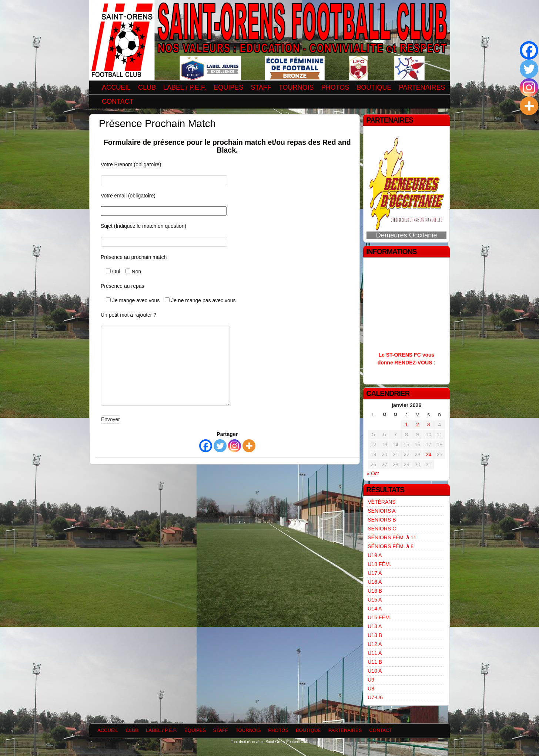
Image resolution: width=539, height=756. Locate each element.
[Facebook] (206, 446)
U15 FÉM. (379, 617)
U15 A (375, 600)
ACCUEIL (116, 87)
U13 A (375, 626)
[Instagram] (235, 446)
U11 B (375, 662)
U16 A (375, 582)
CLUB (147, 87)
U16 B (375, 591)
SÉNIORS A (381, 511)
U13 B (375, 635)
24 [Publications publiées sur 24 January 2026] (429, 454)
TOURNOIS (296, 87)
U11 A (375, 653)
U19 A (375, 555)
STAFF (261, 87)
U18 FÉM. (379, 564)
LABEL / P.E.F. (185, 87)
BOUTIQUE (374, 87)
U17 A (375, 573)
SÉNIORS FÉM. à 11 (392, 537)
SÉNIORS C (382, 529)
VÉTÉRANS (381, 502)
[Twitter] (220, 446)
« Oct (373, 473)
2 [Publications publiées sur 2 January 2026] (418, 424)
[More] (249, 446)
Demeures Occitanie (407, 235)
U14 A (375, 609)
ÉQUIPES (228, 87)
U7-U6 (375, 697)
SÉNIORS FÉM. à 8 (391, 546)
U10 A (375, 671)
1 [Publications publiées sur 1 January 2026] (406, 424)
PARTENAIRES (422, 87)
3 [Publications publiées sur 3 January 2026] (429, 424)
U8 (371, 689)
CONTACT (118, 101)
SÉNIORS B (382, 520)
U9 (371, 680)
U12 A (375, 644)
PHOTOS (335, 87)
